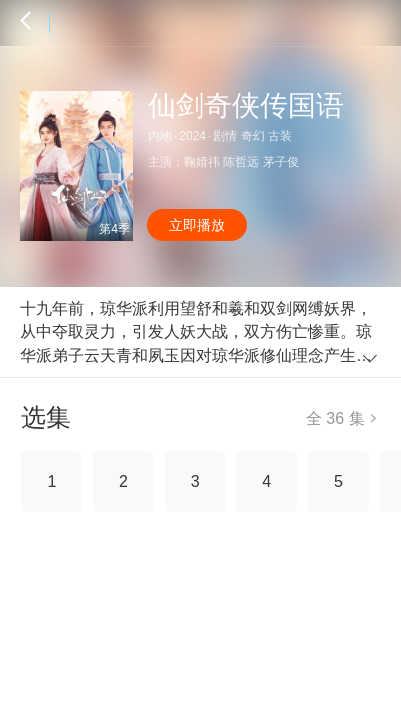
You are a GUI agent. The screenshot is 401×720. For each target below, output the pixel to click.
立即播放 (197, 225)
